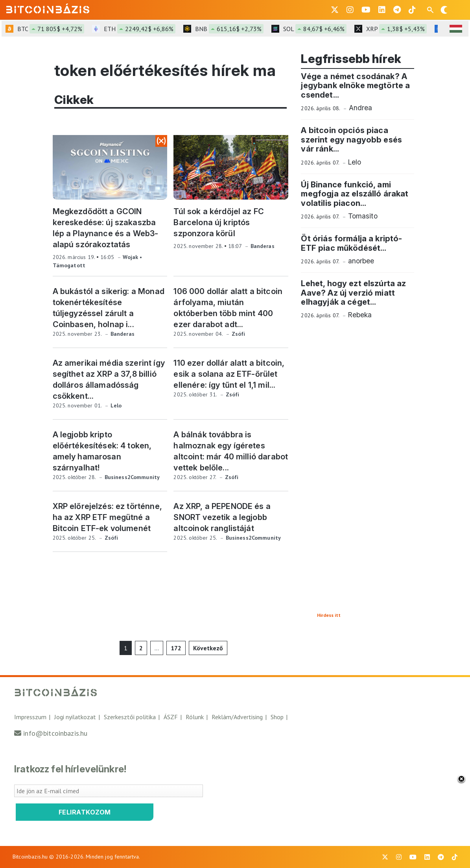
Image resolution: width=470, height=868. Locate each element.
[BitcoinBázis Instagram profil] (350, 10)
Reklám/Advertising (237, 717)
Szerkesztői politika (130, 717)
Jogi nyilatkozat (75, 717)
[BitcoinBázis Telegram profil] (397, 10)
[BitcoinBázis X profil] (335, 10)
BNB (229, 29)
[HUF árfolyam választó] (456, 29)
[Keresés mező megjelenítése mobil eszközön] (431, 10)
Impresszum (30, 717)
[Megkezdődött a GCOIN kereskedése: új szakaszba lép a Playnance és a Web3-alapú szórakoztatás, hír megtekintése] (110, 167)
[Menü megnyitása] (457, 10)
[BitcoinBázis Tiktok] (412, 10)
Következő (208, 648)
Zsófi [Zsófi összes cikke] (239, 334)
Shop (277, 717)
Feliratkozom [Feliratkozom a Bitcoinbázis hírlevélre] (85, 812)
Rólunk (195, 717)
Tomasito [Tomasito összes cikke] (363, 216)
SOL (315, 29)
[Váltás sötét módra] (444, 10)
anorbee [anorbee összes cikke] (361, 261)
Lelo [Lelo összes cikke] (116, 405)
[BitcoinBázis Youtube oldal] (366, 10)
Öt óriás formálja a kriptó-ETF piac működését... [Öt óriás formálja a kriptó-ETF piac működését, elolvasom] (351, 243)
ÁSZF (171, 717)
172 (176, 648)
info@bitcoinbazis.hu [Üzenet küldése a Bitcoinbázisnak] (55, 733)
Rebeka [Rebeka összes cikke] (360, 315)
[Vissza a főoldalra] (48, 8)
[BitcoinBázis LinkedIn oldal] (382, 10)
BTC (51, 29)
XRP (396, 29)
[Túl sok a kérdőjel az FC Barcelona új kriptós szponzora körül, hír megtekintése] (231, 167)
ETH (140, 29)
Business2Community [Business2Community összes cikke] (132, 477)
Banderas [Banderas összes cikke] (263, 246)
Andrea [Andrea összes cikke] (361, 108)
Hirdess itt (329, 615)
